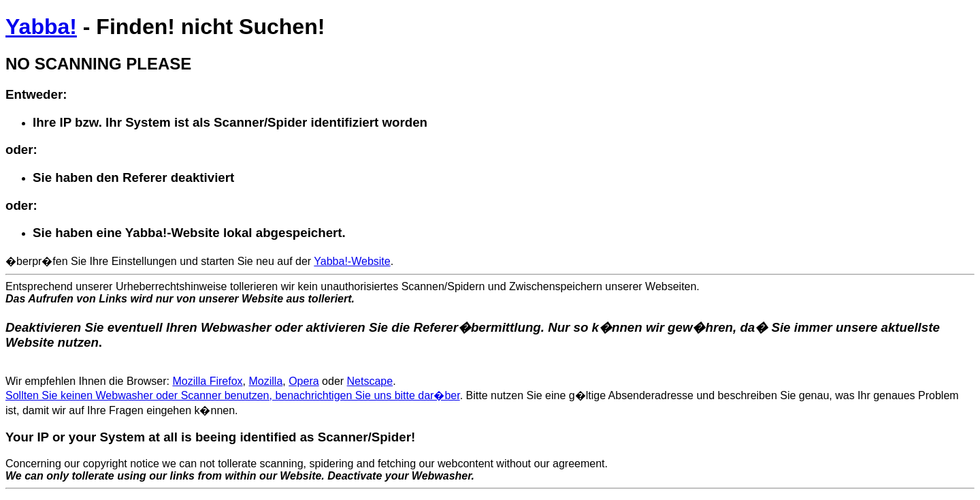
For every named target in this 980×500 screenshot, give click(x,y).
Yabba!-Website (352, 261)
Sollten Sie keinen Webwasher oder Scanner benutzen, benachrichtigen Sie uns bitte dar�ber (233, 395)
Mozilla (265, 381)
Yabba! (41, 27)
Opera (304, 381)
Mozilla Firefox (207, 381)
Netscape (370, 381)
